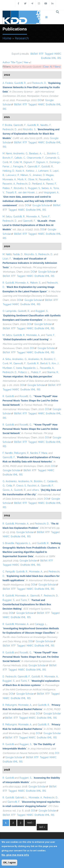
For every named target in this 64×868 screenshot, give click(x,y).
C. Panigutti (9, 572)
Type (19, 62)
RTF (41, 54)
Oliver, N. (33, 179)
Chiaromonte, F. (35, 158)
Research (22, 38)
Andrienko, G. (21, 153)
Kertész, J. (32, 171)
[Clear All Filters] (52, 67)
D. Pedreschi (9, 677)
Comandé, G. (52, 158)
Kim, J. (55, 363)
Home (7, 38)
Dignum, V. (42, 162)
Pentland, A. (38, 184)
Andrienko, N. (35, 359)
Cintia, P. (11, 486)
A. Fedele (8, 83)
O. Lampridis (10, 311)
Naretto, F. (46, 125)
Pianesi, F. (51, 184)
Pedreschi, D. (39, 83)
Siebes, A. (47, 188)
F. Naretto (8, 453)
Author (6, 62)
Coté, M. (18, 162)
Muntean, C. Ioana (12, 368)
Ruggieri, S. (34, 188)
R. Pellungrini (10, 705)
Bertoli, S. (45, 363)
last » (42, 827)
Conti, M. (7, 162)
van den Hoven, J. (28, 192)
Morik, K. (22, 179)
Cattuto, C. (20, 158)
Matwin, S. (26, 175)
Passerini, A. (9, 184)
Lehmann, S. (45, 171)
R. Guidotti (8, 283)
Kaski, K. (20, 171)
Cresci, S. (21, 486)
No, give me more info (15, 855)
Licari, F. (7, 259)
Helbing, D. (9, 171)
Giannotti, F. (20, 125)
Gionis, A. (8, 490)
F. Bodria (7, 125)
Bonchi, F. (8, 158)
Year (26, 62)
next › (30, 823)
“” (32, 87)
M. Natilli (7, 254)
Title (13, 62)
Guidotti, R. (20, 83)
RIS (59, 58)
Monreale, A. (9, 179)
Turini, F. (46, 217)
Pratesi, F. (8, 188)
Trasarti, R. (11, 192)
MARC (58, 54)
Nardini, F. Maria (39, 453)
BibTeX (34, 54)
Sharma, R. (53, 372)
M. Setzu (7, 217)
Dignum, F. (29, 162)
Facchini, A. (34, 486)
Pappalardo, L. (31, 368)
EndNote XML (49, 58)
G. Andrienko (10, 481)
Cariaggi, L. (41, 624)
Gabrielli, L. (21, 798)
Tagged (49, 54)
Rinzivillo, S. (29, 129)
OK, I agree (9, 863)
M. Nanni (7, 153)
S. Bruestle (8, 543)
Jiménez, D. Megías (43, 175)
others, (36, 490)
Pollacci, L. (24, 372)
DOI (41, 100)
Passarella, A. (46, 179)
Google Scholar (42, 205)
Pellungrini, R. (22, 453)
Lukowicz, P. (13, 175)
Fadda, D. (18, 254)
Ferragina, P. (20, 167)
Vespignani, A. (51, 192)
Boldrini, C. (53, 153)
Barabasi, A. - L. (38, 153)
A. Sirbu (7, 359)
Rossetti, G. (26, 396)
